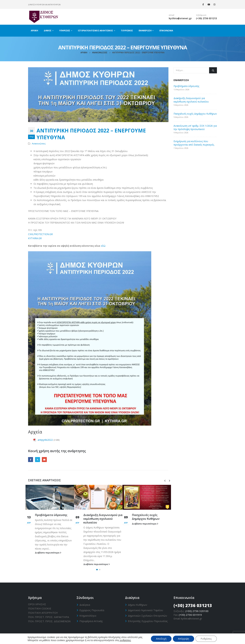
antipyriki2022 (45, 440)
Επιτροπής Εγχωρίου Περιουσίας (148, 621)
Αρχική (34, 31)
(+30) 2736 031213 (206, 18)
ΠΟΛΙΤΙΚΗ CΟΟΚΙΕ (40, 608)
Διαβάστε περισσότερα (48, 553)
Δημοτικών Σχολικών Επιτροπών (148, 616)
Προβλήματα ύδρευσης (51, 515)
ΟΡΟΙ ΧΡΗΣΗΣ (37, 604)
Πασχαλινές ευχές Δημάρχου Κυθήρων (146, 517)
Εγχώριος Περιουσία (92, 610)
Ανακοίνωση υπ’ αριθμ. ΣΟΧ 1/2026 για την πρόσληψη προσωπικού (195, 127)
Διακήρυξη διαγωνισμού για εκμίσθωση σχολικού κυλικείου (103, 519)
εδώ (103, 246)
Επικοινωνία (166, 31)
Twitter (38, 460)
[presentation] (165, 480)
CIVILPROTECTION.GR (40, 234)
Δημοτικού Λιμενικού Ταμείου (145, 610)
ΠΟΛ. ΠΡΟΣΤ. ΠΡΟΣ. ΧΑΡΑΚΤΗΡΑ (48, 617)
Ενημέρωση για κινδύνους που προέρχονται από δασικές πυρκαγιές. (194, 143)
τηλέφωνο (201, 15)
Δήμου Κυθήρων (138, 605)
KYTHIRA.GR (35, 238)
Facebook (31, 460)
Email (44, 460)
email (171, 15)
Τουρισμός (127, 31)
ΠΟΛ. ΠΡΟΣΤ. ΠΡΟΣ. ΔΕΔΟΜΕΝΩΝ (49, 621)
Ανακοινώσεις (39, 144)
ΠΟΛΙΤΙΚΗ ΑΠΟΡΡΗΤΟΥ (43, 613)
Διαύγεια (85, 605)
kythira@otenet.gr (180, 18)
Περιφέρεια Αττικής (91, 621)
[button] (97, 570)
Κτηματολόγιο (88, 616)
